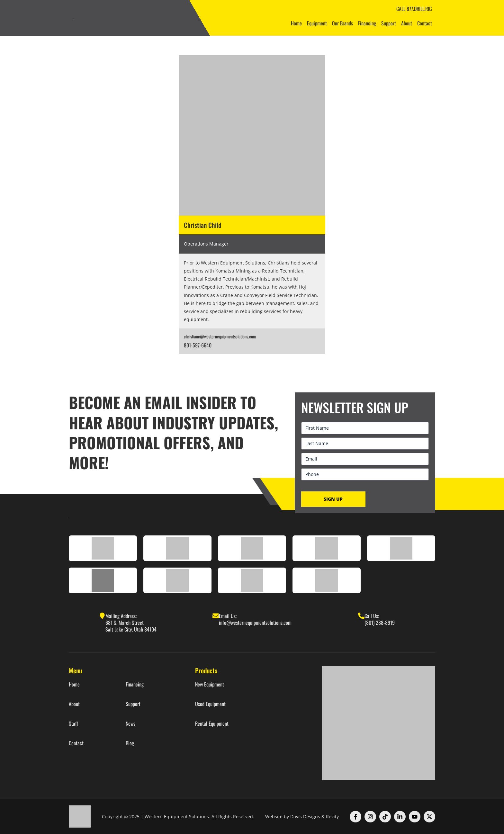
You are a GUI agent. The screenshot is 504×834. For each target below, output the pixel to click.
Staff (73, 724)
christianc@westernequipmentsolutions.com (220, 336)
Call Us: (372, 616)
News (130, 724)
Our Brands (342, 23)
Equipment (317, 23)
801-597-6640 (198, 345)
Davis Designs (305, 816)
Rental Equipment (212, 724)
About (407, 23)
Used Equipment (210, 704)
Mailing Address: (121, 616)
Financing (367, 23)
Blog (130, 743)
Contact (425, 23)
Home (296, 23)
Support (389, 23)
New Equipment (210, 684)
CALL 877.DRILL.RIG (414, 9)
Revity (332, 816)
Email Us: (228, 616)
